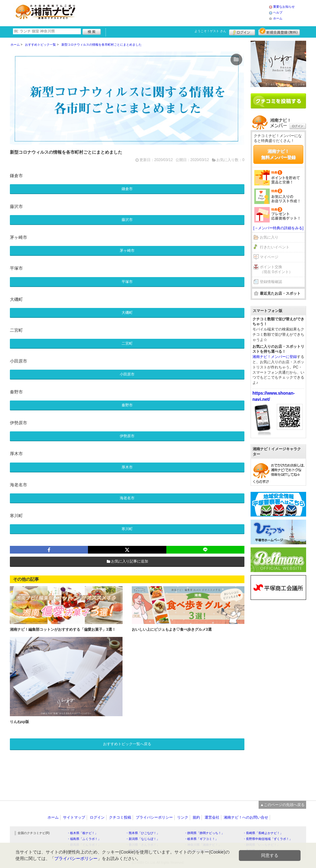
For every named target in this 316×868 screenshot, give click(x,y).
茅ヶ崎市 (127, 251)
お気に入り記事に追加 (127, 561)
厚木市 (127, 467)
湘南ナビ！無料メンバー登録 (278, 154)
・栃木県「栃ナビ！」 (82, 833)
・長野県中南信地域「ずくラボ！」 (268, 839)
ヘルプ (278, 12)
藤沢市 (127, 220)
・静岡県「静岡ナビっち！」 (204, 833)
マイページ (269, 257)
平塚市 (127, 282)
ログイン (242, 31)
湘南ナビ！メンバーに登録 (275, 357)
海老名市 (127, 498)
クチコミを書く (278, 101)
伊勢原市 (127, 436)
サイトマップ (74, 817)
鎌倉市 (127, 189)
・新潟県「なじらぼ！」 (143, 839)
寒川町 (127, 529)
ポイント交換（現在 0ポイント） (276, 270)
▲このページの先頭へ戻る (282, 805)
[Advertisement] (175, 12)
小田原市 (127, 374)
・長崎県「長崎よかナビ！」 (263, 833)
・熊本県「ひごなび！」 (143, 833)
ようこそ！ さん (210, 31)
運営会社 (212, 817)
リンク (183, 817)
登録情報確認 (271, 282)
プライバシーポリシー (154, 817)
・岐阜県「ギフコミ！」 (201, 839)
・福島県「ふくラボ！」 (84, 839)
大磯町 (127, 313)
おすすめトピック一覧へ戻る (127, 744)
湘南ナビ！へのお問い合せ (246, 817)
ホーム (278, 18)
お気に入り (269, 237)
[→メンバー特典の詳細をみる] (279, 228)
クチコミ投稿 (120, 817)
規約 (196, 817)
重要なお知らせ (284, 7)
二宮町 (127, 343)
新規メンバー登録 (279, 31)
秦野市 (127, 405)
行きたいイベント (275, 247)
